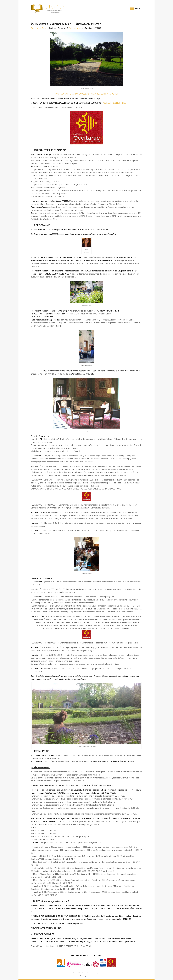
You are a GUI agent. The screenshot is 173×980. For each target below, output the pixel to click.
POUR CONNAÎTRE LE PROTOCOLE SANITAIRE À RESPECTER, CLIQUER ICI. (87, 94)
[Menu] (135, 9)
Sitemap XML (77, 973)
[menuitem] (135, 9)
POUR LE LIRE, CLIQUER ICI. (114, 103)
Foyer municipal (76, 28)
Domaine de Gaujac (39, 28)
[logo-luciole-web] (49, 9)
